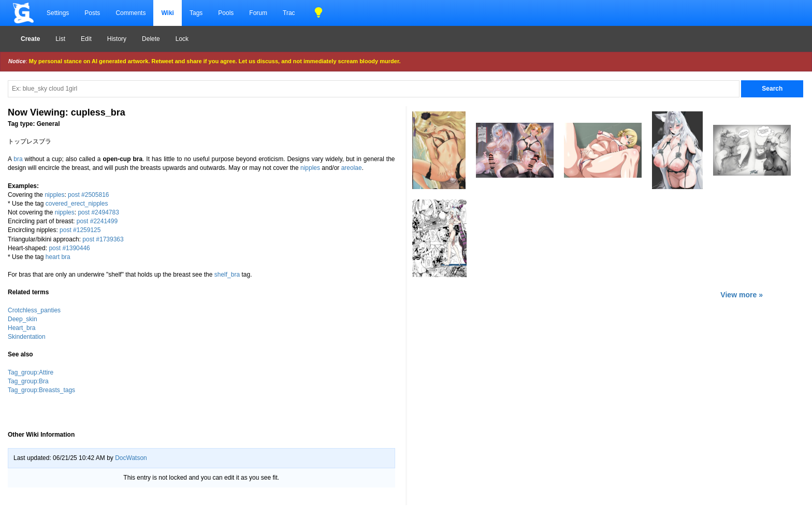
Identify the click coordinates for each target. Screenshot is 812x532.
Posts (92, 13)
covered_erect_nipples (77, 204)
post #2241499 (97, 221)
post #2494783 (98, 212)
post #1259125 (80, 230)
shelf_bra (227, 275)
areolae (352, 168)
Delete (151, 39)
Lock (182, 39)
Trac (289, 13)
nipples (310, 168)
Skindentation (27, 337)
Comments (130, 13)
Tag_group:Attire (31, 372)
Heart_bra (21, 328)
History (117, 39)
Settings (58, 13)
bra (18, 159)
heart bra (58, 257)
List (60, 39)
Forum (258, 13)
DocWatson (131, 458)
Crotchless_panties (34, 310)
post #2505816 (88, 195)
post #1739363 (103, 239)
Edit (86, 39)
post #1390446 (69, 248)
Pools (226, 13)
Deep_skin (23, 319)
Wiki (168, 13)
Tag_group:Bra (28, 381)
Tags (196, 13)
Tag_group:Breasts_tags (41, 390)
